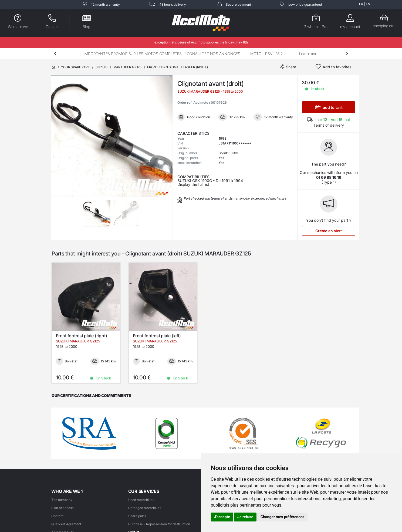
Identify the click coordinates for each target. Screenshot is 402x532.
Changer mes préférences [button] (282, 517)
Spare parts (137, 516)
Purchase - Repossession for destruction (159, 524)
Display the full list (193, 184)
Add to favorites (337, 67)
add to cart (329, 107)
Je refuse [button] (245, 517)
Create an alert (329, 231)
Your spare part (75, 67)
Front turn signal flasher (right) (177, 67)
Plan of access (62, 508)
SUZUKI (102, 67)
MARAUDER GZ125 (127, 67)
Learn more (309, 54)
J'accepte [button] (222, 517)
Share (291, 67)
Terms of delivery (329, 125)
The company (62, 500)
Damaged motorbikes (145, 508)
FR (361, 4)
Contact (57, 516)
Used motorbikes (141, 500)
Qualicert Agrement (66, 524)
